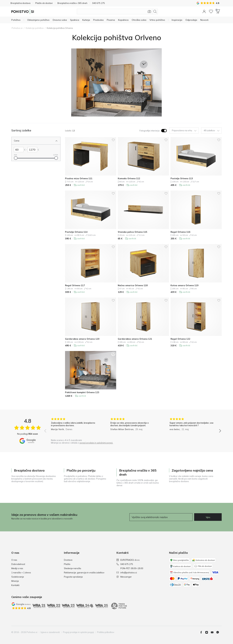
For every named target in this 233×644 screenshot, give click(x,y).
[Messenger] (219, 632)
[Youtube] (213, 632)
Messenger (124, 577)
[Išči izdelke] (117, 12)
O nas (14, 560)
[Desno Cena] (32, 150)
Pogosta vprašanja (73, 577)
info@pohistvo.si (127, 573)
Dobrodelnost (18, 564)
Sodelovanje (18, 577)
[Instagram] (208, 632)
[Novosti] (204, 20)
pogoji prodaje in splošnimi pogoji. (96, 443)
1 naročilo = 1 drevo (21, 573)
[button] (204, 12)
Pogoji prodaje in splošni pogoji (78, 632)
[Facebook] (202, 632)
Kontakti (15, 585)
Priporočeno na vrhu (184, 131)
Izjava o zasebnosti (50, 632)
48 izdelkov (212, 131)
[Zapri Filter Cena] (33, 141)
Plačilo (67, 564)
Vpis (208, 517)
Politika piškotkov (106, 632)
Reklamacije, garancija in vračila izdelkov (84, 573)
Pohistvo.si (17, 28)
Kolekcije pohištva (35, 28)
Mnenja (15, 581)
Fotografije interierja (150, 131)
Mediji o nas (17, 568)
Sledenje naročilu (72, 568)
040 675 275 (125, 564)
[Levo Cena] (19, 150)
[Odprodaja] (191, 20)
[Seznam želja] (211, 12)
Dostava (68, 560)
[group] (73, 427)
